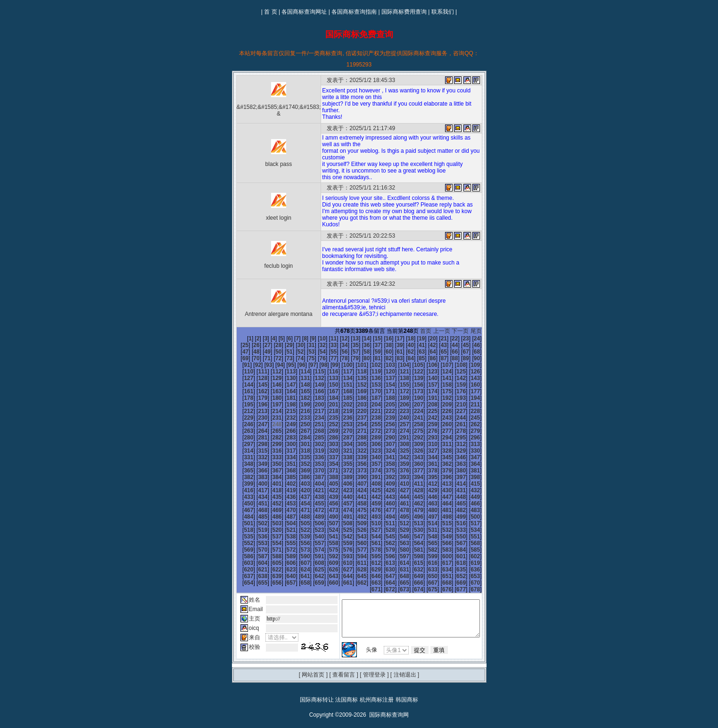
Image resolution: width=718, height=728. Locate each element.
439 (240, 490)
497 (297, 510)
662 (339, 570)
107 (382, 365)
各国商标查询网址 (304, 12)
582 (481, 537)
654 (481, 563)
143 (382, 378)
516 (311, 517)
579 (438, 537)
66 (417, 352)
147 (438, 378)
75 (262, 358)
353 (297, 457)
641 (297, 563)
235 (410, 411)
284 (339, 431)
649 (410, 563)
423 (269, 484)
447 (354, 490)
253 (410, 418)
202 (453, 398)
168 (481, 385)
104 (339, 365)
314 (255, 444)
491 (467, 504)
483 (354, 504)
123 (354, 372)
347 (467, 451)
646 (368, 563)
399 (438, 471)
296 (255, 438)
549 (269, 530)
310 (453, 438)
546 (481, 523)
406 (283, 477)
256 (453, 418)
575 (382, 537)
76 (273, 358)
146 (424, 378)
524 (424, 517)
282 (311, 431)
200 (424, 398)
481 (325, 504)
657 (269, 570)
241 (240, 418)
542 (424, 523)
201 (438, 398)
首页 (432, 331)
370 (283, 464)
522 (396, 517)
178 (368, 391)
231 (354, 411)
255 (438, 418)
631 (410, 556)
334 (283, 451)
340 (368, 451)
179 (382, 391)
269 (382, 424)
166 (453, 385)
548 (255, 530)
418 (453, 477)
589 (325, 543)
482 (339, 504)
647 (382, 563)
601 (240, 550)
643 (325, 563)
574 (368, 537)
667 (410, 570)
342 (396, 451)
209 (297, 405)
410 (339, 477)
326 (424, 444)
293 (467, 431)
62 (373, 352)
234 (396, 411)
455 (467, 490)
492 (481, 504)
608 (339, 550)
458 (255, 497)
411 (354, 477)
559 (410, 530)
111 (438, 365)
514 (283, 517)
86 (384, 358)
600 (481, 543)
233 (382, 411)
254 (424, 418)
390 (311, 471)
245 (297, 418)
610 (368, 550)
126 (396, 372)
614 (424, 550)
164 (424, 385)
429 (354, 484)
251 (382, 418)
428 (339, 484)
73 (240, 358)
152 (255, 385)
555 (354, 530)
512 (255, 517)
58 (328, 352)
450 (396, 490)
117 (269, 372)
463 (325, 497)
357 (354, 457)
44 (427, 345)
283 (325, 431)
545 (467, 523)
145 (410, 378)
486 (396, 504)
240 (481, 411)
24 (461, 339)
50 (240, 352)
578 (424, 537)
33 (306, 345)
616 (453, 550)
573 (354, 537)
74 (251, 358)
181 (410, 391)
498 (311, 510)
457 (240, 497)
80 (318, 358)
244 (283, 418)
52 (262, 352)
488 (424, 504)
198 (396, 398)
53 (273, 352)
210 (311, 405)
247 (325, 418)
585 (269, 543)
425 (297, 484)
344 (424, 451)
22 (439, 339)
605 (297, 550)
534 (311, 523)
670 (453, 570)
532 (283, 523)
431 (382, 484)
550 (283, 530)
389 (297, 471)
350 (255, 457)
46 (450, 345)
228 (311, 411)
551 (297, 530)
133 (240, 378)
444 (311, 490)
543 (438, 523)
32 (295, 345)
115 (240, 372)
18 (394, 339)
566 (255, 537)
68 (439, 352)
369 (269, 464)
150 (481, 378)
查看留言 (344, 662)
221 (467, 405)
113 (467, 365)
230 (339, 411)
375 (354, 464)
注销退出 (405, 662)
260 (255, 424)
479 (297, 504)
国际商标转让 (317, 687)
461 (297, 497)
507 (438, 510)
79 (306, 358)
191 (297, 398)
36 (339, 345)
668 (424, 570)
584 (255, 543)
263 (297, 424)
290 (424, 431)
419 (467, 477)
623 (297, 556)
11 (318, 339)
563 (467, 530)
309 (438, 438)
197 (382, 398)
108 (396, 365)
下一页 (466, 331)
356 (339, 457)
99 (270, 365)
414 (396, 477)
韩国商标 (407, 687)
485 (382, 504)
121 (325, 372)
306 (396, 438)
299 (297, 438)
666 (396, 570)
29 (262, 345)
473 (467, 497)
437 (467, 484)
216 (396, 405)
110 (424, 365)
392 (339, 471)
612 (396, 550)
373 (325, 464)
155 (297, 385)
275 (467, 424)
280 (283, 431)
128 (424, 372)
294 (481, 431)
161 (382, 385)
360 (396, 457)
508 (453, 510)
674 (424, 576)
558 (396, 530)
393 (354, 471)
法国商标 (347, 687)
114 (481, 365)
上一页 (447, 331)
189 (269, 398)
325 (410, 444)
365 (467, 457)
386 (255, 471)
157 (325, 385)
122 (339, 372)
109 (410, 365)
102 (311, 365)
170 (255, 391)
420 (481, 477)
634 (453, 556)
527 (467, 517)
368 (255, 464)
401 (467, 471)
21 (427, 339)
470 (424, 497)
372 (311, 464)
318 (311, 444)
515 (297, 517)
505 (410, 510)
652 (453, 563)
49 (483, 345)
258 (481, 418)
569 (297, 537)
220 (453, 405)
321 (354, 444)
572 (339, 537)
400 (453, 471)
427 (325, 484)
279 (269, 431)
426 (311, 484)
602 (255, 550)
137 (297, 378)
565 (240, 537)
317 (297, 444)
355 (325, 457)
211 (325, 405)
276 (481, 424)
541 (410, 523)
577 (410, 537)
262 (283, 424)
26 (483, 339)
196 (368, 398)
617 (467, 550)
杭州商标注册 (377, 687)
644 (339, 563)
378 (396, 464)
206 (255, 405)
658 (283, 570)
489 (438, 504)
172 (283, 391)
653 (467, 563)
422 (255, 484)
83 (351, 358)
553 (325, 530)
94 (472, 358)
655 (240, 570)
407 (297, 477)
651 (438, 563)
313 (240, 444)
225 (269, 411)
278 (255, 431)
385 (240, 471)
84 (361, 358)
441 (269, 490)
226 (283, 411)
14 (351, 339)
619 (240, 556)
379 (410, 464)
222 (481, 405)
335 (297, 451)
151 (240, 385)
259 (240, 424)
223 (240, 411)
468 (396, 497)
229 (325, 411)
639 (269, 563)
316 (283, 444)
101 (297, 365)
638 (255, 563)
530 (255, 523)
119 (297, 372)
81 (328, 358)
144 (396, 378)
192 (311, 398)
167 (467, 385)
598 (453, 543)
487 (410, 504)
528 (481, 517)
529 (240, 523)
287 (382, 431)
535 (325, 523)
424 (283, 484)
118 (283, 372)
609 (354, 550)
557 (382, 530)
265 (325, 424)
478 (283, 504)
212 (339, 405)
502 (368, 510)
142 (368, 378)
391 (325, 471)
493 (240, 510)
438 (481, 484)
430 (368, 484)
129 (438, 372)
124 (368, 372)
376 (368, 464)
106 (368, 365)
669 (438, 570)
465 (354, 497)
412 (368, 477)
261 (269, 424)
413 (382, 477)
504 (396, 510)
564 (481, 530)
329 (467, 444)
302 (339, 438)
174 (311, 391)
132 (481, 372)
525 (438, 517)
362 (424, 457)
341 (382, 451)
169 (240, 391)
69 (450, 352)
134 (255, 378)
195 (354, 398)
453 (438, 490)
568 (283, 537)
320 (339, 444)
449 (382, 490)
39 (373, 345)
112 (453, 365)
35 (328, 345)
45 (439, 345)
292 (453, 431)
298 (283, 438)
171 (269, 391)
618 (481, 550)
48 (472, 345)
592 (368, 543)
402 (481, 471)
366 (481, 457)
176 (339, 391)
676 (453, 576)
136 (283, 378)
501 (354, 510)
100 (283, 365)
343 (410, 451)
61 (361, 352)
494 (255, 510)
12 (328, 339)
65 (406, 352)
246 (311, 418)
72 (483, 352)
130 (453, 372)
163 (410, 385)
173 (297, 391)
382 (453, 464)
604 (283, 550)
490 (453, 504)
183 (438, 391)
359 (382, 457)
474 (481, 497)
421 (240, 484)
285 (354, 431)
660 (311, 570)
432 (396, 484)
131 (467, 372)
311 (467, 438)
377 (382, 464)
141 (354, 378)
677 (467, 576)
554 (339, 530)
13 (339, 339)
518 (339, 517)
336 (311, 451)
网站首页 (313, 662)
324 (396, 444)
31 (285, 345)
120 (311, 372)
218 (424, 405)
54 (285, 352)
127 (410, 372)
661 (325, 570)
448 (368, 490)
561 (438, 530)
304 (368, 438)
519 (354, 517)
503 (382, 510)
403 (240, 477)
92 (450, 358)
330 (481, 444)
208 (283, 405)
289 (410, 431)
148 (453, 378)
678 (481, 576)
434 (424, 484)
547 (240, 530)
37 (351, 345)
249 (354, 418)
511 (240, 517)
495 (269, 510)
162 (396, 385)
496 (283, 510)
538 (368, 523)
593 (382, 543)
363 (438, 457)
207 (269, 405)
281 (297, 431)
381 (438, 464)
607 (325, 550)
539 (382, 523)
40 (384, 345)
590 (339, 543)
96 (237, 365)
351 (269, 457)
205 (240, 405)
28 (251, 345)
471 (438, 497)
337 (325, 451)
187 (240, 398)
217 (410, 405)
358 (368, 457)
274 (453, 424)
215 (382, 405)
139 (325, 378)
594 (396, 543)
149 (467, 378)
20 (417, 339)
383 (467, 464)
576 (396, 537)
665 (382, 570)
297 (269, 438)
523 (410, 517)
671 (467, 570)
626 (339, 556)
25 (472, 339)
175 (325, 391)
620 (255, 556)
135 (269, 378)
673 (410, 576)
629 (382, 556)
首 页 (270, 12)
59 (339, 352)
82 (339, 358)
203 (467, 398)
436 (453, 484)
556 (368, 530)
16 (373, 339)
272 (424, 424)
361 (410, 457)
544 (453, 523)
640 (283, 563)
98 (259, 365)
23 (450, 339)
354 (311, 457)
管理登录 (374, 662)
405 (269, 477)
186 (481, 391)
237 (438, 411)
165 (438, 385)
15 (361, 339)
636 (481, 556)
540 (396, 523)
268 (368, 424)
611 (382, 550)
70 (461, 352)
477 (269, 504)
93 (461, 358)
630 (396, 556)
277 (240, 431)
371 (297, 464)
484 (368, 504)
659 (297, 570)
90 (427, 358)
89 (417, 358)
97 (248, 365)
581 (467, 537)
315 (269, 444)
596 (424, 543)
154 (283, 385)
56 (306, 352)
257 (467, 418)
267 (354, 424)
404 (255, 477)
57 (318, 352)
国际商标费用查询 (404, 12)
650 (424, 563)
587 (297, 543)
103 (325, 365)
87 (394, 358)
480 (311, 504)
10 (306, 339)
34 (318, 345)
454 (453, 490)
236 (424, 411)
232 (368, 411)
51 (251, 352)
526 (453, 517)
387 (269, 471)
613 (410, 550)
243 (269, 418)
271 (410, 424)
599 (467, 543)
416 (424, 477)
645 (354, 563)
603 (269, 550)
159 (354, 385)
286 (368, 431)
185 (467, 391)
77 (285, 358)
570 (311, 537)
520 (368, 517)
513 (269, 517)
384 (481, 464)
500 (339, 510)
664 (368, 570)
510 (481, 510)
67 (427, 352)
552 (311, 530)
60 (351, 352)
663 (354, 570)
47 (461, 345)
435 (438, 484)
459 (269, 497)
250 (368, 418)
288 (396, 431)
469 (410, 497)
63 (384, 352)
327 (438, 444)
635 (467, 556)
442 (283, 490)
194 (339, 398)
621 (269, 556)
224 (255, 411)
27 (240, 345)
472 (453, 497)
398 (424, 471)
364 (453, 457)
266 (339, 424)
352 (283, 457)
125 (382, 372)
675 (438, 576)
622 (283, 556)
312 (481, 438)
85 (373, 358)
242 (255, 418)
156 (311, 385)
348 (481, 451)
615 (438, 550)
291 (438, 431)
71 (472, 352)
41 (394, 345)
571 (325, 537)
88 (406, 358)
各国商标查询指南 (354, 12)
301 (325, 438)
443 (297, 490)
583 (240, 543)
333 (269, 451)
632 (424, 556)
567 (269, 537)
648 (396, 563)
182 (424, 391)
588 (311, 543)
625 (325, 556)
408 (311, 477)
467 (382, 497)
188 (255, 398)
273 (438, 424)
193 (325, 398)
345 (438, 451)
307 (410, 438)
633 (438, 556)
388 (283, 471)
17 (384, 339)
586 (283, 543)
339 (354, 451)
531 (269, 523)
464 (339, 497)
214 (368, 405)
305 (382, 438)
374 (339, 464)
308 (424, 438)
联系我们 (443, 12)
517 (325, 517)
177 (354, 391)
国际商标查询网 (389, 702)
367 (240, 464)
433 (410, 484)
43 (417, 345)
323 (382, 444)
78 (295, 358)
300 (311, 438)
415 (410, 477)
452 (424, 490)
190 (283, 398)
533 (297, 523)
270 (396, 424)
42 (406, 345)
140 (339, 378)
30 (273, 345)
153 (269, 385)
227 (297, 411)
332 (255, 451)
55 (295, 352)
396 (396, 471)
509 (467, 510)
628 (368, 556)
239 (467, 411)
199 (410, 398)
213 (354, 405)
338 (339, 451)
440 (255, 490)
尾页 (482, 331)
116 (255, 372)
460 (283, 497)
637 (240, 563)
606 (311, 550)
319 (325, 444)
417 (438, 477)
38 (361, 345)
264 (311, 424)
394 (368, 471)
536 (339, 523)
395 (382, 471)
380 (424, 464)
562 (453, 530)
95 (483, 358)
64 (394, 352)
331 (240, 451)
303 (354, 438)
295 (240, 438)
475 (240, 504)
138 (311, 378)
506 (424, 510)
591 (354, 543)
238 (453, 411)
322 (368, 444)
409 (325, 477)
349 (240, 457)
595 (410, 543)
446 (339, 490)
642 (311, 563)
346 (453, 451)
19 (406, 339)
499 (325, 510)
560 (424, 530)
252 (396, 418)
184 (453, 391)
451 (410, 490)
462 (311, 497)
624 (311, 556)
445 (325, 490)
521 (382, 517)
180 (396, 391)
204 (481, 398)
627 (354, 556)
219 (438, 405)
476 (255, 504)
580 (453, 537)
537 (354, 523)
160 (368, 385)
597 (438, 543)
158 (339, 385)
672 (481, 570)
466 (368, 497)
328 (453, 444)
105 (354, 365)
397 (410, 471)
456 (481, 490)
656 (255, 570)
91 (439, 358)
